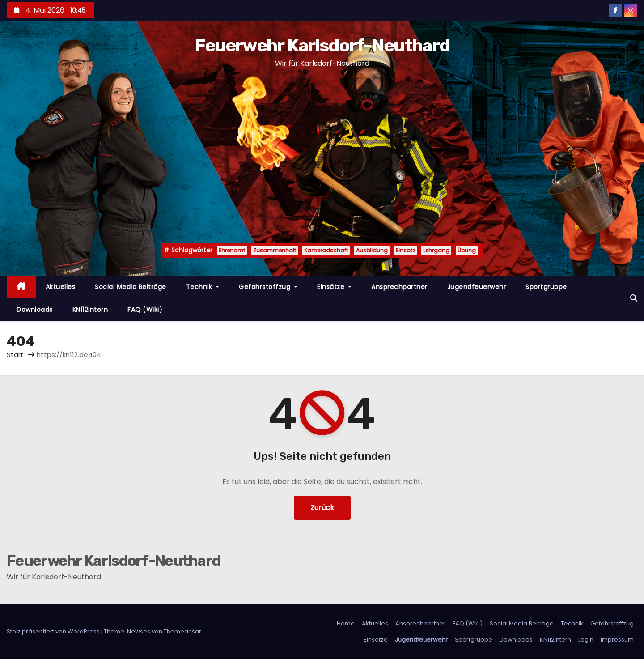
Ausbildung (372, 250)
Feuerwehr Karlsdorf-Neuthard (322, 45)
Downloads (35, 310)
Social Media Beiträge (131, 287)
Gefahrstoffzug (268, 287)
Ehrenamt (232, 250)
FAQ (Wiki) (145, 310)
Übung (467, 250)
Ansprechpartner (399, 287)
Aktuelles (61, 287)
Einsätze (334, 287)
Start (15, 355)
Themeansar (182, 631)
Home (346, 623)
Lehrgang (436, 250)
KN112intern (90, 310)
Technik (203, 287)
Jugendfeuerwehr (477, 287)
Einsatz (405, 250)
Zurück (322, 508)
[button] (634, 298)
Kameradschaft (326, 250)
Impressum (617, 640)
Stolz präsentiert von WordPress (54, 631)
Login (586, 640)
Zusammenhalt (275, 250)
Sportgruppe (546, 287)
